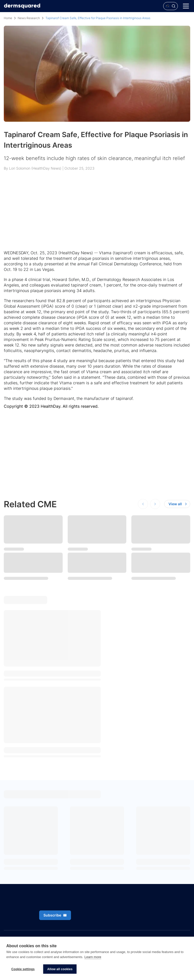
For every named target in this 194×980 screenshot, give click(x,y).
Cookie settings (23, 969)
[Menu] (186, 6)
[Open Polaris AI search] (171, 6)
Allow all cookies (60, 969)
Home (8, 18)
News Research (29, 18)
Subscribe (55, 915)
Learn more (93, 957)
